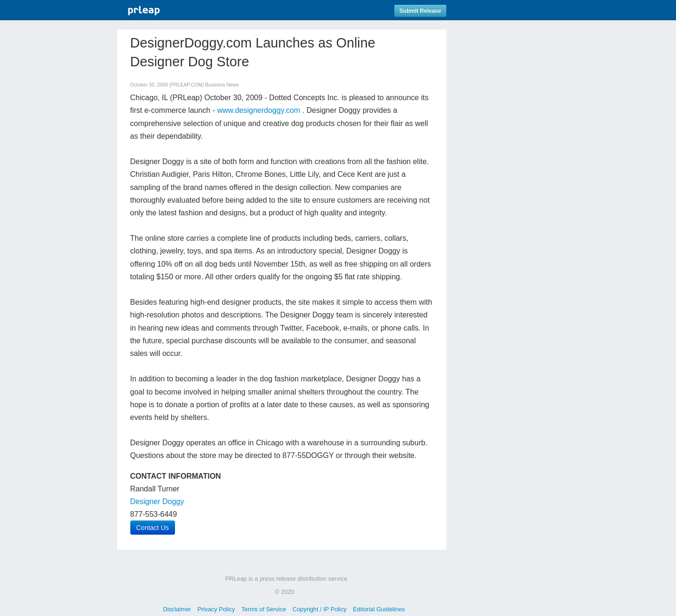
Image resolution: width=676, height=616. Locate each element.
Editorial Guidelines (379, 609)
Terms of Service (264, 609)
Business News (222, 85)
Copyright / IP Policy (320, 609)
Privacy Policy (216, 609)
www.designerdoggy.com (258, 110)
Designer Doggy (157, 501)
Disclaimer (177, 609)
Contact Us (153, 528)
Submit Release (420, 11)
